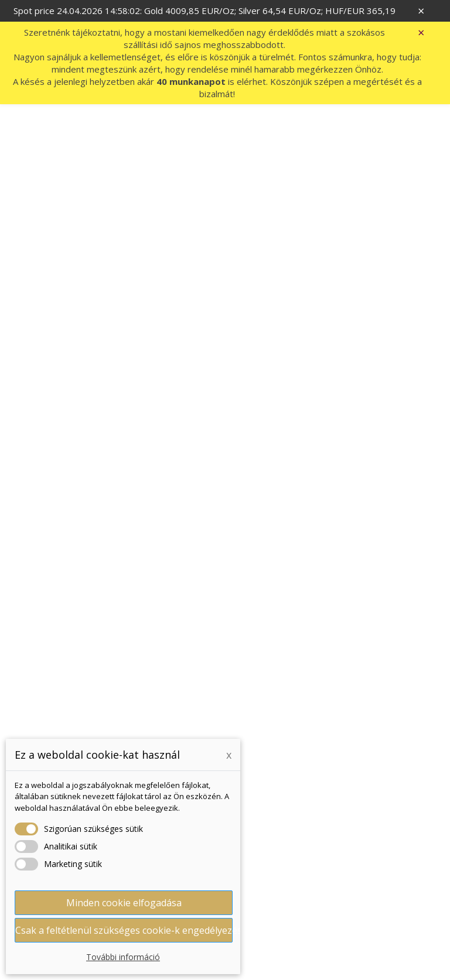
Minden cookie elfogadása (124, 903)
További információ (123, 957)
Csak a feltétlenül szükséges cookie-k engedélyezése (124, 930)
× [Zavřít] (421, 11)
